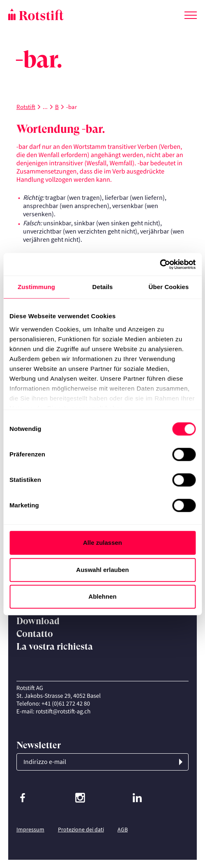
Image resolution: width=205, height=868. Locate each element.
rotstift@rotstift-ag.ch (63, 712)
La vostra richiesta (55, 647)
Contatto (35, 634)
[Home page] (55, 14)
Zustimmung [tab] (36, 287)
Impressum (30, 829)
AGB (123, 829)
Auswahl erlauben (102, 570)
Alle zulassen (102, 543)
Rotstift (26, 107)
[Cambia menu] (191, 14)
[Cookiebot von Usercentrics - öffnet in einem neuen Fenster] (160, 264)
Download (38, 621)
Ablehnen (102, 596)
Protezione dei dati (81, 829)
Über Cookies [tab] (169, 287)
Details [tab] (103, 287)
